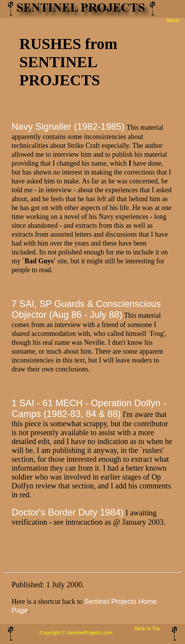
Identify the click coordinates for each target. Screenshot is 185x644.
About (172, 20)
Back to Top (147, 629)
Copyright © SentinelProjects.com (76, 633)
